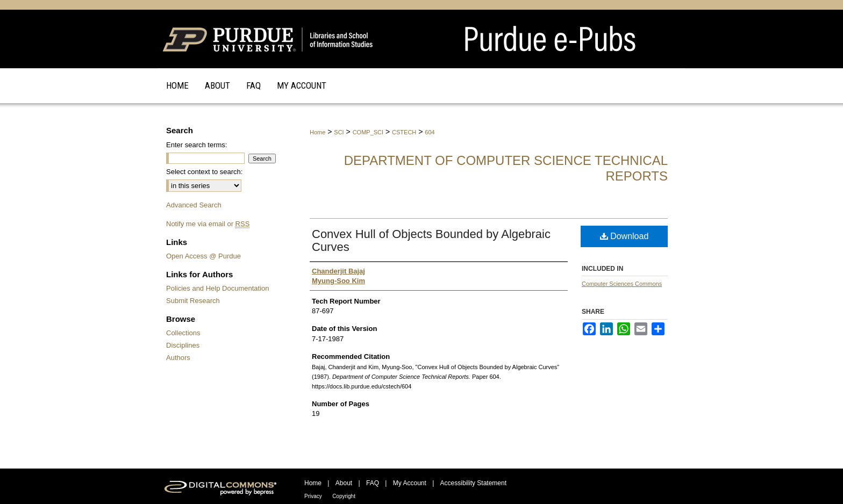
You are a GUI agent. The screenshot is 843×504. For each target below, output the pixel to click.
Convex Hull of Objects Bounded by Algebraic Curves (431, 240)
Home (317, 132)
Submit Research (193, 301)
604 (430, 132)
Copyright (344, 496)
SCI (339, 132)
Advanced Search (194, 205)
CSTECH (404, 132)
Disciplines (183, 345)
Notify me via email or (208, 224)
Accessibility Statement (473, 483)
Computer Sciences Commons (622, 284)
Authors (178, 358)
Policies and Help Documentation (218, 288)
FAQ (373, 483)
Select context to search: (204, 172)
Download (624, 236)
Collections (183, 333)
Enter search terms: (197, 145)
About (344, 483)
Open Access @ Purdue (203, 256)
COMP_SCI (368, 132)
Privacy (313, 496)
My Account (410, 483)
